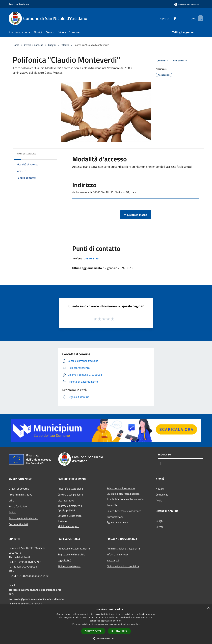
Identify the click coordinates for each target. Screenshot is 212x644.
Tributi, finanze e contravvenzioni (125, 499)
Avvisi (159, 500)
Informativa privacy (118, 554)
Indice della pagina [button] (26, 154)
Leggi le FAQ (65, 560)
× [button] (208, 608)
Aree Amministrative (20, 495)
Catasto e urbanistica (70, 516)
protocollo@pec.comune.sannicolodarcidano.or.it (37, 599)
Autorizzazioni (115, 517)
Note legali (113, 560)
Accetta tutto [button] (93, 631)
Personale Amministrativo (23, 518)
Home (16, 45)
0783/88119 (91, 258)
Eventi (159, 527)
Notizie (160, 489)
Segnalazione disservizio (71, 554)
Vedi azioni (181, 61)
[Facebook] (170, 18)
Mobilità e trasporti (68, 526)
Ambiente (112, 505)
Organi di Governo (19, 489)
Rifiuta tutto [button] (119, 631)
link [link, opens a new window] (138, 624)
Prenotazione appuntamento (74, 548)
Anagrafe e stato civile (70, 489)
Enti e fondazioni (18, 506)
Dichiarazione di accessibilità (123, 566)
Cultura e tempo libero (70, 495)
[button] (106, 638)
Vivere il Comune (34, 45)
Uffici (12, 500)
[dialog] (106, 624)
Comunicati (162, 495)
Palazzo (65, 45)
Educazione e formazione (121, 488)
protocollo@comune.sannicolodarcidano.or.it (35, 590)
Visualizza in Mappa (136, 215)
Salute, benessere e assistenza (124, 511)
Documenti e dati (18, 524)
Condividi (164, 61)
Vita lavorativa (66, 500)
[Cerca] (199, 18)
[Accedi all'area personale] (187, 4)
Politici (12, 512)
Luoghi (52, 45)
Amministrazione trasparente (123, 548)
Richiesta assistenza (69, 566)
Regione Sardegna (19, 4)
